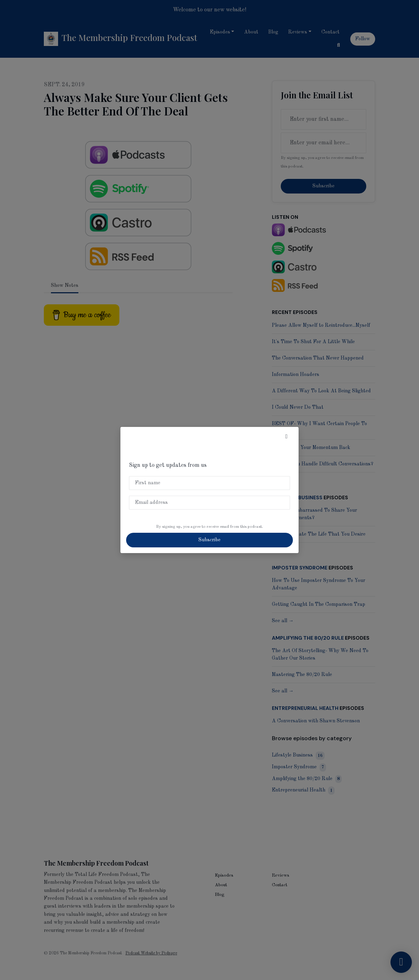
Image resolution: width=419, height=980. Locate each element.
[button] (286, 437)
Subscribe (209, 540)
